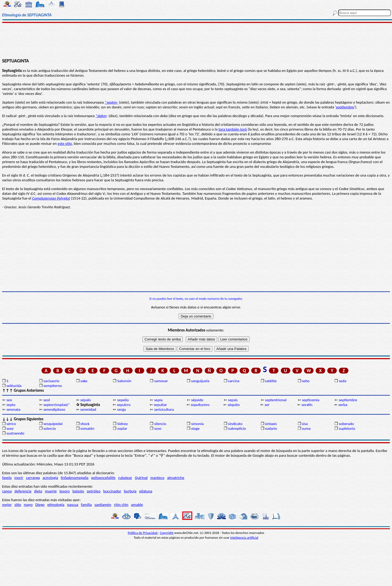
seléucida (14, 386)
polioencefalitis (103, 478)
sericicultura (164, 409)
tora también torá (233, 129)
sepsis (233, 400)
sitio (18, 505)
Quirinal (141, 478)
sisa (305, 424)
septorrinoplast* (57, 405)
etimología (56, 505)
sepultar (160, 405)
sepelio (123, 400)
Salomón (124, 381)
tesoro (65, 491)
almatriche (176, 478)
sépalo (86, 400)
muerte (51, 491)
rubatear (125, 478)
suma (306, 428)
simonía (197, 424)
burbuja (130, 491)
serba (343, 405)
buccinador (112, 491)
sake (84, 381)
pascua (73, 505)
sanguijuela (200, 381)
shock (85, 424)
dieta (38, 491)
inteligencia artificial (244, 537)
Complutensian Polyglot (51, 198)
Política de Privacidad (143, 533)
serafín (307, 405)
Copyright (167, 533)
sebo (306, 381)
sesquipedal (53, 424)
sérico (11, 424)
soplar (122, 428)
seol (47, 400)
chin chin (121, 505)
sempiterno (53, 386)
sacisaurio (51, 381)
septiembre (345, 107)
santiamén (103, 505)
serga (122, 409)
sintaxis (271, 424)
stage (195, 428)
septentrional (276, 400)
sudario (271, 428)
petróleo (94, 491)
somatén (87, 428)
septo (11, 405)
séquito (234, 405)
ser (267, 405)
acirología (50, 478)
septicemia (311, 400)
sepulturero (200, 405)
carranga (33, 478)
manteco (157, 478)
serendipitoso (54, 409)
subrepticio (237, 428)
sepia (158, 400)
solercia (50, 428)
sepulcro (124, 405)
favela (7, 478)
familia (86, 505)
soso (158, 428)
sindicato (235, 424)
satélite (271, 381)
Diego (40, 505)
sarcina (234, 381)
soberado (346, 424)
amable (137, 505)
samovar (161, 381)
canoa (7, 491)
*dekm (101, 116)
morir (19, 478)
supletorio (347, 428)
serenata (13, 409)
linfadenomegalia (75, 478)
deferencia (23, 491)
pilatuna (146, 491)
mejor (7, 505)
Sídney (123, 424)
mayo (28, 505)
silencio (160, 424)
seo (9, 400)
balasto (78, 491)
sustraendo (15, 433)
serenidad (88, 409)
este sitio (65, 144)
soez (10, 428)
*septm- (111, 102)
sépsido (197, 400)
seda (343, 381)
